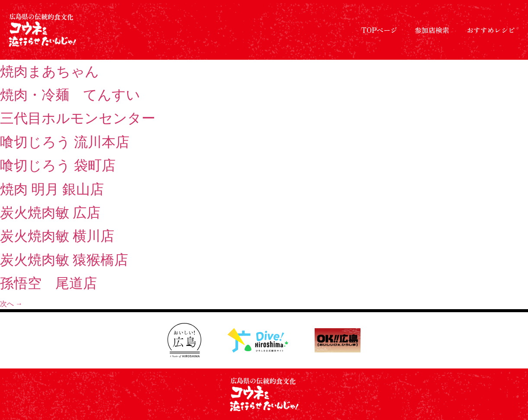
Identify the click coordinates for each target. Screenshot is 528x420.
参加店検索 (432, 30)
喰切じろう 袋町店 (58, 165)
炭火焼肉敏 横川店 (57, 236)
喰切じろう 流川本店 (65, 142)
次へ (11, 304)
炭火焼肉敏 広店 (50, 213)
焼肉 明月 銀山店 (52, 189)
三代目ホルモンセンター (78, 118)
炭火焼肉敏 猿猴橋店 (64, 260)
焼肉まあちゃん (50, 71)
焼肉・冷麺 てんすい (70, 95)
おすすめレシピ (491, 30)
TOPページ (379, 30)
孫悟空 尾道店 (48, 283)
